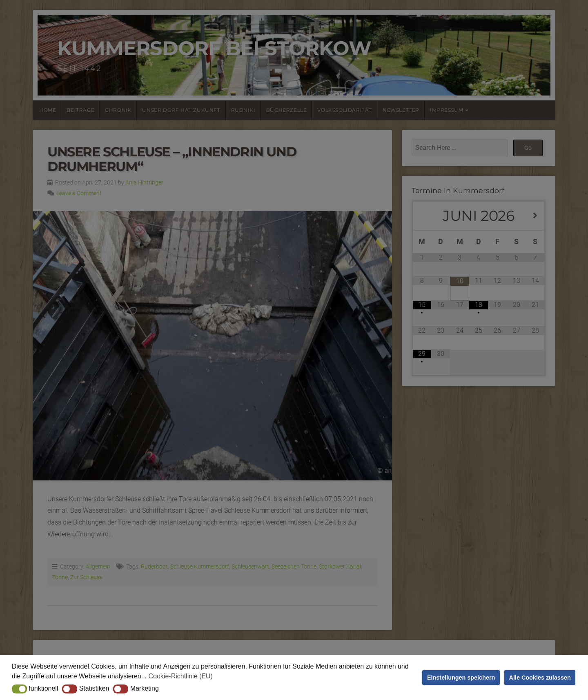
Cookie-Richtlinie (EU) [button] (181, 676)
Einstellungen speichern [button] (461, 678)
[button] (19, 689)
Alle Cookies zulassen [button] (540, 678)
